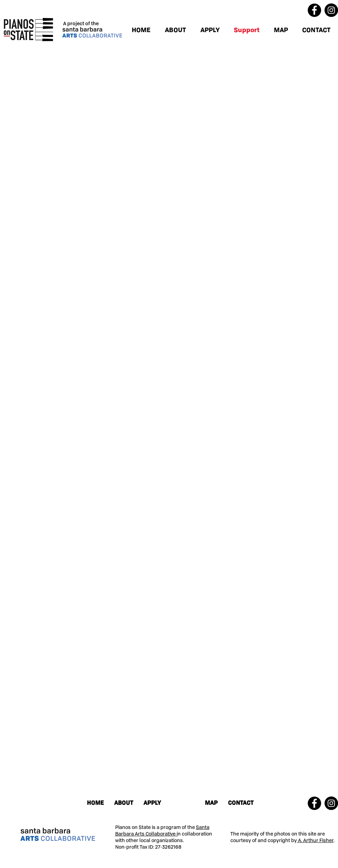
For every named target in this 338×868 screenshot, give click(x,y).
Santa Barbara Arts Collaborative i (162, 830)
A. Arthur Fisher (315, 840)
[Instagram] (331, 10)
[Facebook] (314, 10)
